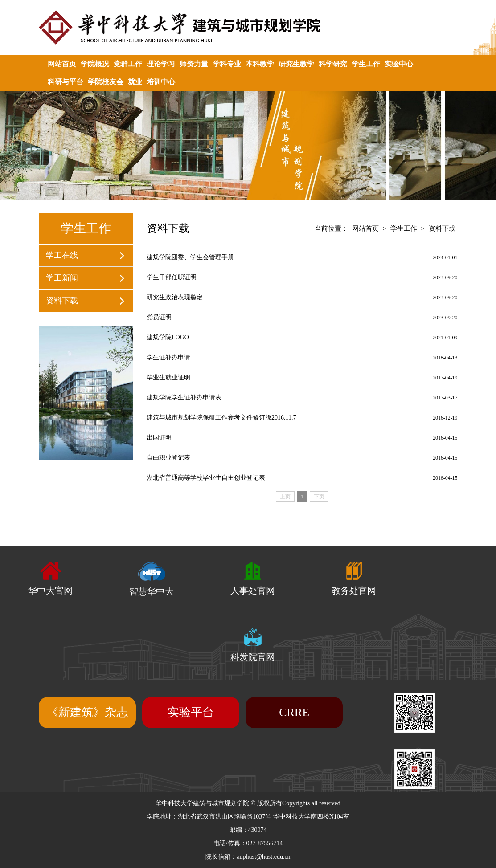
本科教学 (260, 64)
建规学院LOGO (168, 337)
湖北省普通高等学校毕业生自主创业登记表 (206, 478)
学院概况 (95, 64)
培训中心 (161, 82)
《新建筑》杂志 (87, 712)
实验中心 (399, 64)
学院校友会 (106, 82)
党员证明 (159, 317)
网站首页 (62, 64)
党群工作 (128, 64)
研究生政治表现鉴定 (175, 297)
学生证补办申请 (168, 357)
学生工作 (366, 64)
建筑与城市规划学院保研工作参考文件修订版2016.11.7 (221, 418)
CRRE (294, 712)
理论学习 (161, 64)
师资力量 (194, 64)
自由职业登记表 (168, 458)
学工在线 (62, 255)
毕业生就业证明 (168, 377)
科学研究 (333, 64)
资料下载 (62, 301)
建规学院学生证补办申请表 (184, 397)
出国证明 (159, 438)
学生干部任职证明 (172, 277)
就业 (135, 82)
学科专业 (227, 64)
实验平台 (191, 712)
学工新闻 (62, 278)
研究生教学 (296, 64)
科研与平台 (66, 82)
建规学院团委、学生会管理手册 (190, 257)
